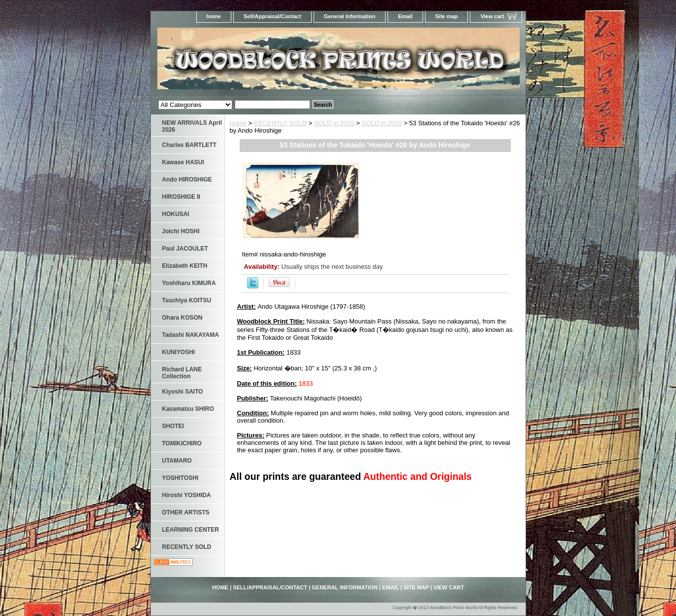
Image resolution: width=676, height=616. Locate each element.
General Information (350, 16)
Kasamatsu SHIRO (188, 409)
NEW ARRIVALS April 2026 (192, 126)
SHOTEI (173, 426)
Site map (447, 16)
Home (238, 123)
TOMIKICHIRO (182, 443)
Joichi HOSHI (181, 231)
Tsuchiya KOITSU (187, 300)
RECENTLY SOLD (280, 123)
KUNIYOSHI (179, 352)
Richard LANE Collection (182, 373)
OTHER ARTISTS (186, 512)
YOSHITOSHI (180, 478)
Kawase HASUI (183, 162)
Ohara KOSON (182, 318)
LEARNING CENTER (191, 530)
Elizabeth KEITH (185, 266)
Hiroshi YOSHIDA (187, 495)
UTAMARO (177, 461)
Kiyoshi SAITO (183, 392)
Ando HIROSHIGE (187, 180)
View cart (492, 16)
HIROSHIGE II (181, 197)
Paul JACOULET (185, 249)
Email (405, 16)
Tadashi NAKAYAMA (191, 335)
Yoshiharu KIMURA (189, 283)
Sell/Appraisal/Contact (272, 16)
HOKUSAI (176, 214)
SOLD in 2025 (334, 123)
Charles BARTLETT (190, 145)
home (214, 16)
